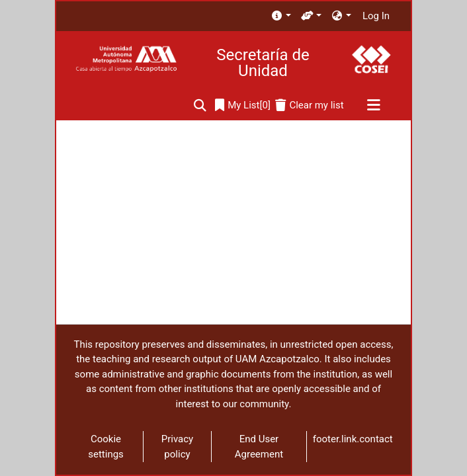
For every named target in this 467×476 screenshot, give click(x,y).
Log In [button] (377, 16)
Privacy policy (177, 447)
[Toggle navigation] (373, 106)
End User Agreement (259, 447)
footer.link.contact (353, 439)
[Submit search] (200, 105)
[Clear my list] (309, 105)
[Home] (126, 59)
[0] (243, 105)
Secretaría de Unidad (263, 63)
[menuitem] (281, 16)
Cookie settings (106, 447)
